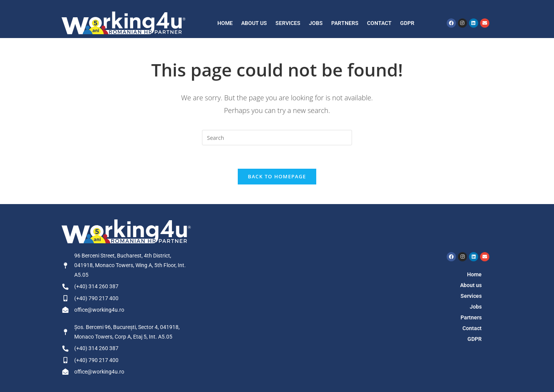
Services (288, 23)
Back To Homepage (277, 176)
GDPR (407, 23)
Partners (345, 23)
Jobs (316, 23)
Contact (379, 23)
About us (254, 23)
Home (225, 23)
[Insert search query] (277, 138)
